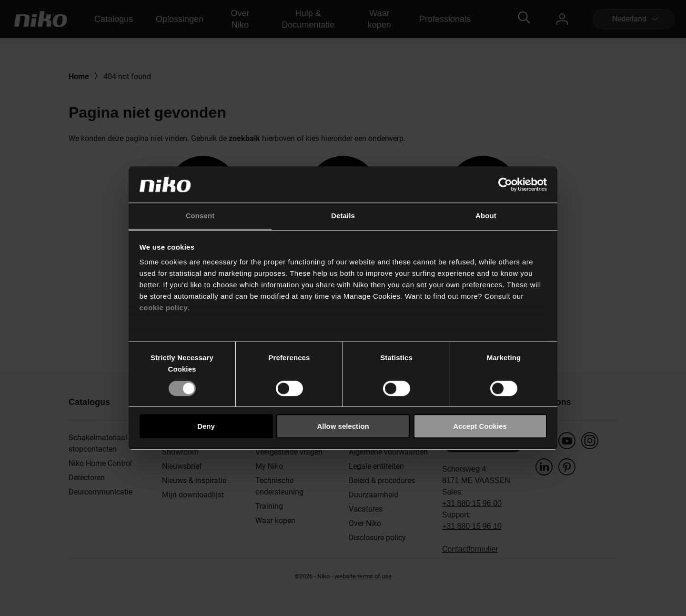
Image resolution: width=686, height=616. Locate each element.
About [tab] (486, 216)
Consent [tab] (200, 216)
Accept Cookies (480, 426)
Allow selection (343, 426)
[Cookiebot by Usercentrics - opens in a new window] (505, 184)
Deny (206, 426)
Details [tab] (343, 216)
